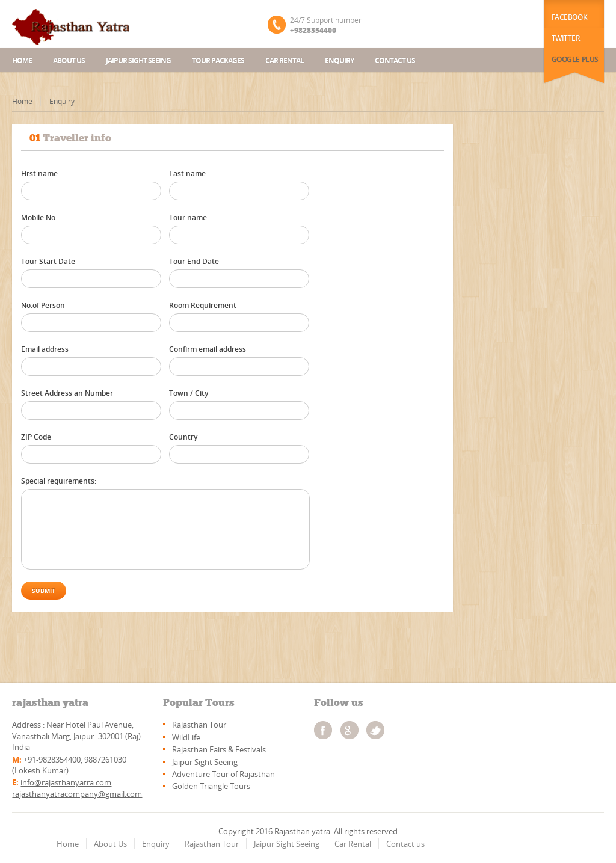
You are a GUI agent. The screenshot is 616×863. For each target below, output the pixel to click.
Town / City (189, 393)
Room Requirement (203, 305)
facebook (323, 730)
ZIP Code (36, 437)
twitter (375, 730)
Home (22, 60)
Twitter (566, 38)
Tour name (188, 217)
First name (39, 174)
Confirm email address (208, 349)
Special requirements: (59, 481)
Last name (187, 174)
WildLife (186, 737)
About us (69, 60)
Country (183, 437)
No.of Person (43, 305)
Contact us (395, 60)
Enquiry (339, 60)
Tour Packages (218, 60)
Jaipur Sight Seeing (138, 60)
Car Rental (285, 60)
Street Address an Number (67, 393)
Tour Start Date (48, 261)
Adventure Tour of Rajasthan (223, 774)
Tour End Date (194, 261)
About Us (110, 844)
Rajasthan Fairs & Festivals (219, 749)
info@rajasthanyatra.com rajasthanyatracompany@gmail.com (77, 788)
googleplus (350, 730)
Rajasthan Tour (199, 725)
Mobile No (38, 217)
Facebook (570, 17)
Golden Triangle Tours (211, 786)
